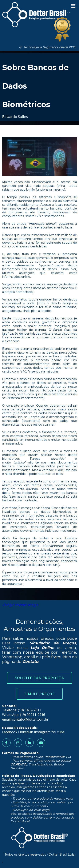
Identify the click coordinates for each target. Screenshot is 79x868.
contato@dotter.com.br (30, 719)
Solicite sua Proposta (39, 678)
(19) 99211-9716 (33, 715)
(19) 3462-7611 (29, 710)
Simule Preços (40, 694)
